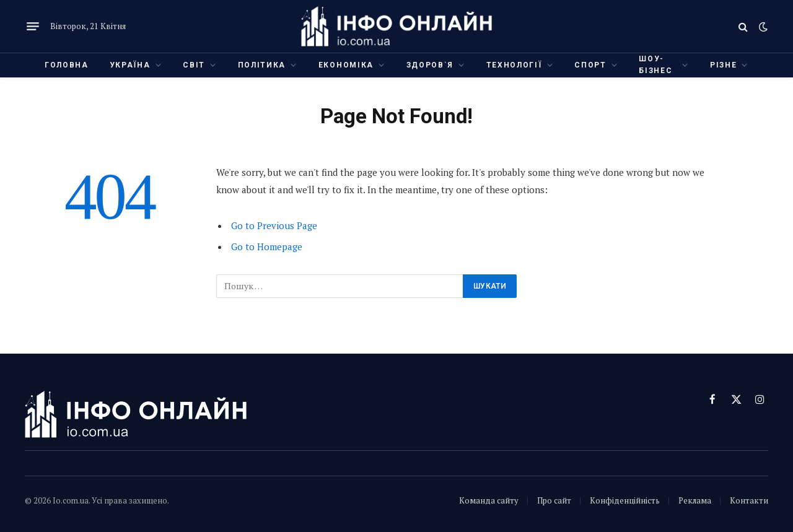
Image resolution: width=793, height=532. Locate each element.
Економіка (346, 65)
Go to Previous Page (274, 225)
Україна (130, 65)
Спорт (590, 65)
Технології (514, 65)
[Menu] (33, 27)
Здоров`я (430, 65)
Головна (67, 65)
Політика (262, 65)
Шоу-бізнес (655, 65)
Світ (194, 65)
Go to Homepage (267, 246)
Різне (723, 65)
